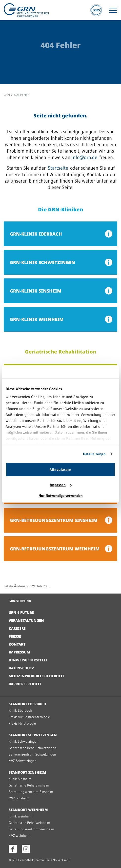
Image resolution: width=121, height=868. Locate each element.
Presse (15, 636)
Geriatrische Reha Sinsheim (29, 785)
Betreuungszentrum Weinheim (31, 829)
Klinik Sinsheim (20, 779)
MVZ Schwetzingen (23, 761)
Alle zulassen (60, 470)
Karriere (17, 628)
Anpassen (61, 485)
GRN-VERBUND (20, 601)
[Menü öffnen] (113, 10)
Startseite (58, 168)
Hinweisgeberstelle (28, 660)
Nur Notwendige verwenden (61, 496)
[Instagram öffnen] (26, 849)
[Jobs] (96, 10)
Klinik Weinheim (20, 816)
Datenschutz (21, 668)
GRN (7, 95)
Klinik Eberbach (20, 710)
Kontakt (17, 644)
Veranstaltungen (26, 620)
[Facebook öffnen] (13, 849)
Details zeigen (94, 454)
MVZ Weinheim (20, 836)
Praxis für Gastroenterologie (29, 717)
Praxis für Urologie (22, 723)
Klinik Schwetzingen (24, 741)
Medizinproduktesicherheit (36, 676)
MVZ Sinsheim (19, 798)
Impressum (19, 652)
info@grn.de (84, 157)
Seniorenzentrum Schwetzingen (32, 754)
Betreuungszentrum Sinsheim (31, 792)
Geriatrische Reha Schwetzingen (32, 748)
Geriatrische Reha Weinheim (29, 823)
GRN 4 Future (21, 612)
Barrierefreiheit (25, 684)
